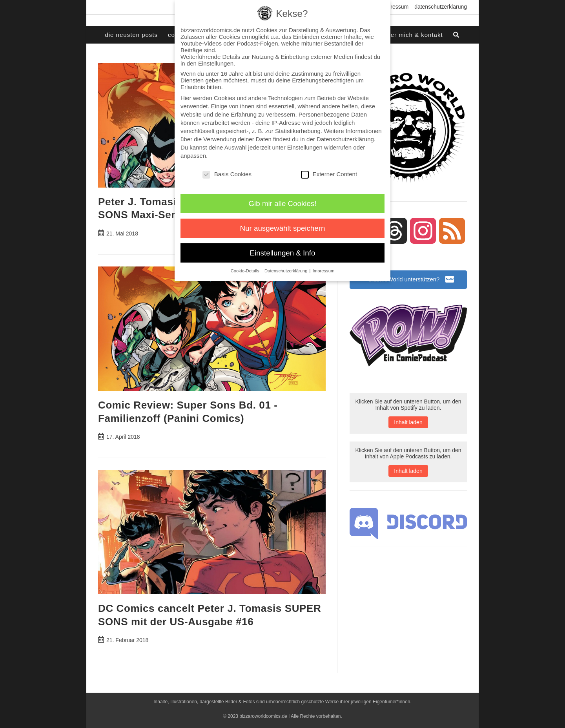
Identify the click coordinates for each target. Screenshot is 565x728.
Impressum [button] (324, 271)
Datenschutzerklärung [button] (287, 271)
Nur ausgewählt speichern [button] (283, 228)
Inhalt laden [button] (408, 424)
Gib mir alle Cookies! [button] (283, 203)
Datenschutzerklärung (441, 7)
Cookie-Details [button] (246, 271)
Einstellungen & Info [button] (283, 253)
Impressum (395, 7)
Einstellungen (305, 147)
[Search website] (457, 35)
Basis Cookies (227, 174)
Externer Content (329, 174)
